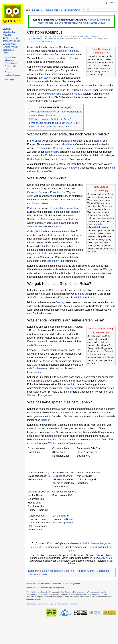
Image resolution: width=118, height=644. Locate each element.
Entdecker (62, 51)
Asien (101, 224)
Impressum (74, 604)
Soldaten (38, 368)
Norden (98, 141)
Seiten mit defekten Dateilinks (58, 571)
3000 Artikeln (105, 558)
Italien (30, 51)
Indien (59, 227)
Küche (32, 523)
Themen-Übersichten (12, 41)
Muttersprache (53, 94)
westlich (37, 171)
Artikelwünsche (11, 63)
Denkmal (61, 516)
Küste (90, 234)
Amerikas (73, 51)
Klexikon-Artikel (85, 571)
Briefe (101, 215)
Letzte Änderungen (13, 75)
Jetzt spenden (9, 50)
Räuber (79, 141)
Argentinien (67, 523)
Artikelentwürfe (11, 66)
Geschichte (103, 571)
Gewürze (32, 192)
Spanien (92, 297)
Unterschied (35, 39)
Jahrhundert (55, 155)
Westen (48, 78)
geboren (87, 90)
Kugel (66, 235)
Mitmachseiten (10, 57)
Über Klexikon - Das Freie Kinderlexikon (53, 604)
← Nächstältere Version (53, 39)
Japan (96, 243)
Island (44, 148)
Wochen (53, 443)
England (80, 294)
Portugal (32, 208)
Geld (49, 246)
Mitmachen (9, 60)
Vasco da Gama (36, 227)
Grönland (58, 148)
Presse (6, 53)
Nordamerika (52, 152)
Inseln (111, 168)
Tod (38, 101)
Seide (42, 192)
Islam (56, 200)
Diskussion (84, 36)
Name (77, 94)
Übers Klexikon (9, 32)
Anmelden (112, 3)
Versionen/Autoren (72, 10)
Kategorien (34, 571)
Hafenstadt (105, 90)
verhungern (53, 261)
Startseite (7, 29)
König (42, 294)
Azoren (76, 168)
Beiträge (94, 36)
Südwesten (72, 208)
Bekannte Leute (38, 575)
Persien (36, 203)
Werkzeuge (9, 80)
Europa (74, 58)
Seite (28, 10)
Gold (34, 365)
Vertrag (60, 302)
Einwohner (69, 388)
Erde (45, 254)
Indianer (45, 420)
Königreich (56, 208)
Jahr (89, 66)
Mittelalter (67, 144)
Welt (91, 85)
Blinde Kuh (94, 547)
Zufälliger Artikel (9, 44)
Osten (90, 224)
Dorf (29, 159)
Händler (65, 141)
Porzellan (55, 192)
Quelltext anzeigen (54, 10)
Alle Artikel (7, 35)
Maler (108, 336)
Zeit (74, 148)
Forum (7, 72)
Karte (110, 206)
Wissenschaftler (79, 155)
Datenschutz (31, 604)
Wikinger (36, 141)
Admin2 (74, 36)
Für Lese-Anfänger (11, 47)
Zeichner (57, 476)
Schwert (109, 351)
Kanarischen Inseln (38, 341)
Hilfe (7, 69)
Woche (31, 395)
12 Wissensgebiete (11, 38)
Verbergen (65, 107)
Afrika (49, 171)
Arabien (75, 200)
